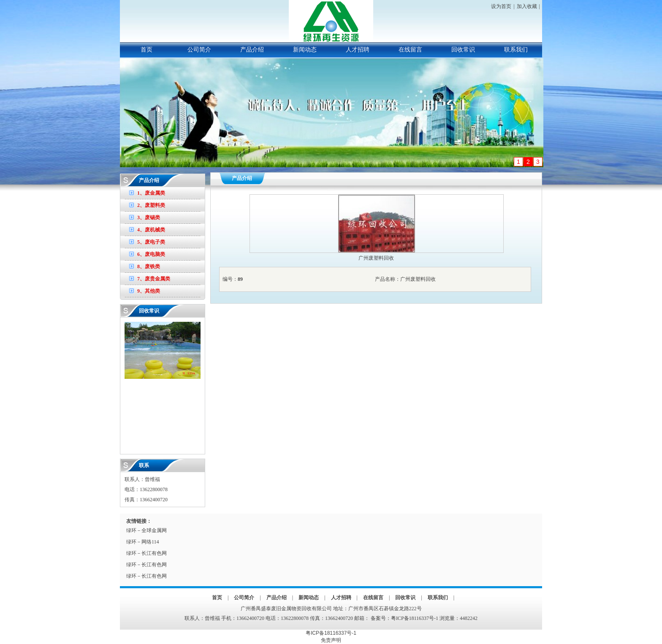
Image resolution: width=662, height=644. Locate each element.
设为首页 (501, 6)
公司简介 (199, 50)
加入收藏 (527, 6)
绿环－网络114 (143, 542)
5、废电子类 (151, 242)
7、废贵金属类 (154, 279)
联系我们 (516, 50)
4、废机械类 (151, 230)
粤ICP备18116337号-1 (415, 618)
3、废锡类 (149, 217)
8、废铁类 (149, 266)
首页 (147, 50)
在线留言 (410, 50)
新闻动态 (305, 50)
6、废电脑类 (151, 254)
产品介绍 (252, 50)
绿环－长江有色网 (147, 553)
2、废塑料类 (151, 205)
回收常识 (463, 50)
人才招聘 (358, 50)
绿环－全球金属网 (147, 530)
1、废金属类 (151, 193)
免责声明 (331, 640)
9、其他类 (149, 291)
